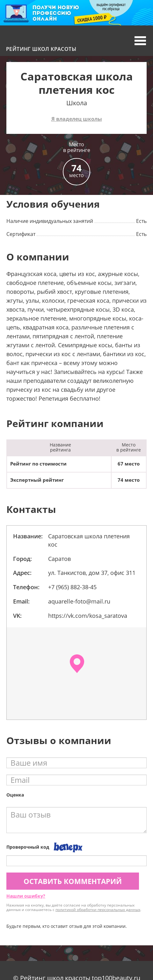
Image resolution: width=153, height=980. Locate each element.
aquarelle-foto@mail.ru (79, 601)
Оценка (15, 795)
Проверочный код (28, 847)
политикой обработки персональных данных (98, 910)
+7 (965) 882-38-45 (72, 587)
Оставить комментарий (73, 881)
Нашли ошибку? (26, 896)
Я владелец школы (77, 119)
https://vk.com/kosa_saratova (88, 616)
